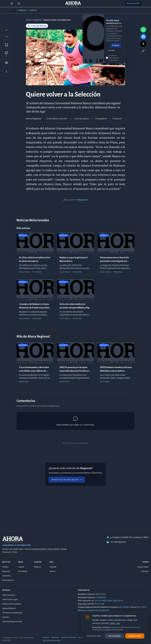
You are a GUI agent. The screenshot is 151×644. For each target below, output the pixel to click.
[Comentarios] (6, 54)
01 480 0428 (101, 597)
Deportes (6, 571)
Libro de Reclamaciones (12, 622)
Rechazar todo (94, 636)
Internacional (8, 580)
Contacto (145, 571)
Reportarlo (83, 200)
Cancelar (111, 53)
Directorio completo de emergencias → (94, 610)
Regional (22, 10)
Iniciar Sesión (133, 3)
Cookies (6, 617)
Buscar (52, 571)
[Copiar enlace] (143, 51)
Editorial (37, 567)
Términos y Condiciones (12, 613)
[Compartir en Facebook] (143, 37)
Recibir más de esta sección (67, 480)
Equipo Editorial (9, 608)
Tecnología (23, 571)
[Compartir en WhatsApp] (143, 30)
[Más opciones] (6, 71)
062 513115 (118, 601)
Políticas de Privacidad (12, 604)
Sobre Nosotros (9, 595)
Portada (53, 567)
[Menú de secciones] (12, 4)
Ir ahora (116, 48)
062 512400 (124, 607)
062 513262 (107, 601)
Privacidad (55, 637)
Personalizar (115, 636)
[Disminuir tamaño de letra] (6, 37)
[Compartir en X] (143, 44)
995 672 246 (101, 594)
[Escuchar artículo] (6, 63)
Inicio (29, 20)
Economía (6, 576)
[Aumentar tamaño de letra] (6, 30)
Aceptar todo (135, 636)
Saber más (115, 623)
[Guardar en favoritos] (6, 45)
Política (5, 567)
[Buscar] (19, 4)
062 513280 (100, 604)
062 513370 (142, 607)
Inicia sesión (63, 425)
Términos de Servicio (69, 637)
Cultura (21, 567)
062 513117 (96, 601)
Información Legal (10, 599)
